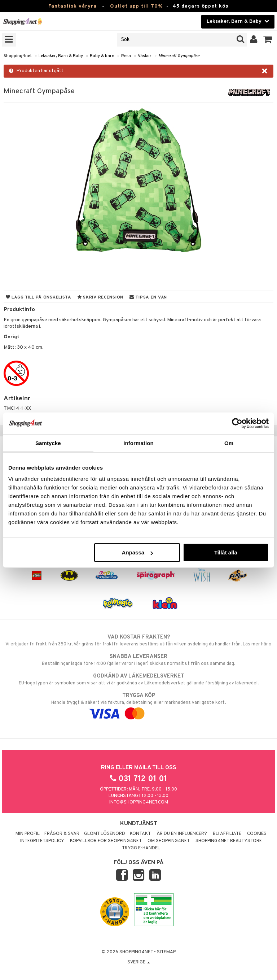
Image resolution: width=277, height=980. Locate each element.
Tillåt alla (226, 552)
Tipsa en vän (148, 297)
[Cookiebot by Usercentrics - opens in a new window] (237, 423)
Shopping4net (18, 56)
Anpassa (138, 552)
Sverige (139, 962)
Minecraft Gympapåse (179, 56)
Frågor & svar (62, 834)
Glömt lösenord (105, 834)
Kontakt (140, 834)
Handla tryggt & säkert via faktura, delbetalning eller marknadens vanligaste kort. (138, 705)
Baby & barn (102, 56)
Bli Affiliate (227, 834)
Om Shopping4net (169, 841)
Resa (126, 56)
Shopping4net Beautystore (229, 841)
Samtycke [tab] (48, 443)
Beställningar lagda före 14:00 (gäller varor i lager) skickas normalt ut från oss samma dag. (138, 660)
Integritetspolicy (42, 841)
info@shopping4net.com (139, 802)
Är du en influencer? (182, 834)
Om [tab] (229, 443)
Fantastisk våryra (72, 6)
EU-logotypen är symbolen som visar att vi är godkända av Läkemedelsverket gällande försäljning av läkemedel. (138, 679)
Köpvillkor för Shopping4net (106, 841)
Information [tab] (138, 443)
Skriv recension (100, 297)
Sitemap (166, 952)
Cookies (257, 834)
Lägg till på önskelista (39, 297)
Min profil (28, 834)
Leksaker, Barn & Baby (61, 56)
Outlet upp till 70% (136, 6)
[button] (268, 40)
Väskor (145, 56)
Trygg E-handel (141, 848)
